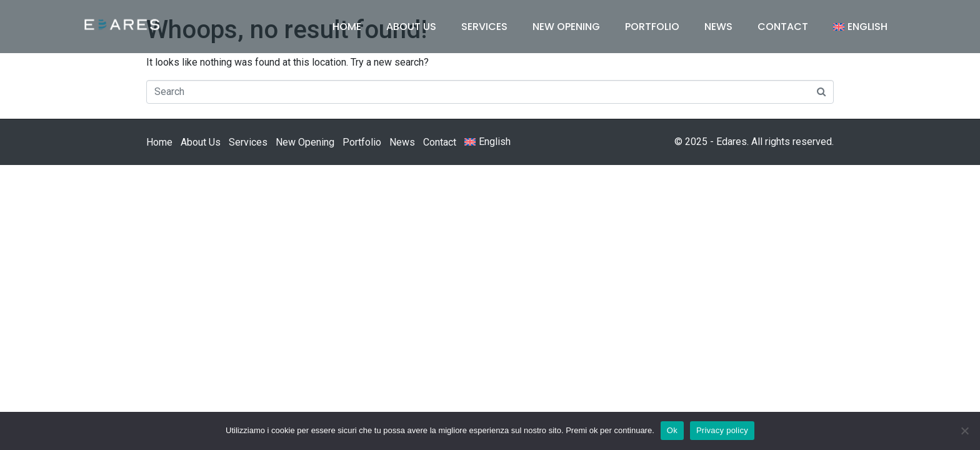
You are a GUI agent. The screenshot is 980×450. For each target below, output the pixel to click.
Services (484, 27)
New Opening (566, 27)
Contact (783, 27)
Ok (672, 430)
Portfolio (652, 27)
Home (347, 27)
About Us (411, 27)
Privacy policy (722, 430)
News (718, 27)
